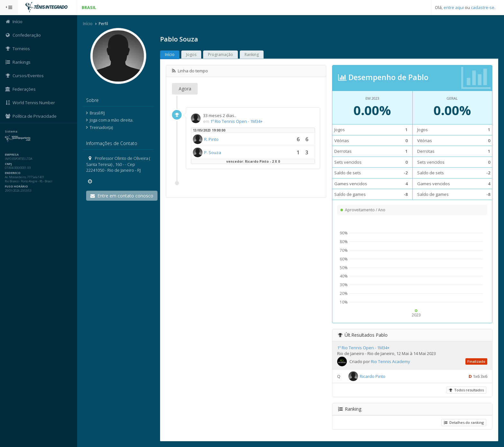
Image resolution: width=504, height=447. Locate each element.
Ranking (252, 55)
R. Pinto (211, 139)
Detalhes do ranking (464, 422)
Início (88, 24)
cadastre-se (483, 7)
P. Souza (213, 152)
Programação (221, 55)
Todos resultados (466, 390)
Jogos (191, 55)
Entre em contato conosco (122, 196)
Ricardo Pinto (373, 376)
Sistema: (12, 132)
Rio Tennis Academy (391, 361)
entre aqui (454, 7)
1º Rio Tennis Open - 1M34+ (236, 121)
